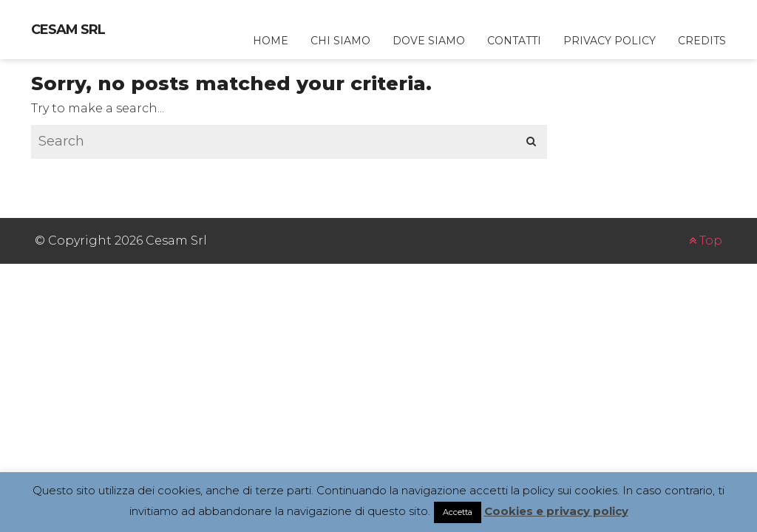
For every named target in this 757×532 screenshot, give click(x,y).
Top (706, 241)
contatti (514, 41)
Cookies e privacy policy (556, 511)
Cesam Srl (68, 30)
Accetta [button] (458, 512)
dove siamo (429, 41)
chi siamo (340, 41)
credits (702, 41)
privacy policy (610, 41)
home (271, 41)
